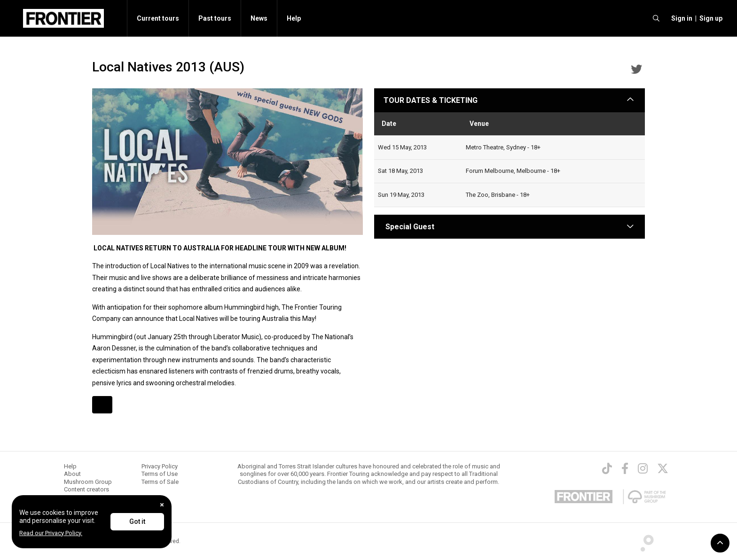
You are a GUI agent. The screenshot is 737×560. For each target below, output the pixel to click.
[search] (656, 18)
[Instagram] (643, 468)
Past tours (215, 18)
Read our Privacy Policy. (51, 533)
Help (294, 18)
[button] (680, 18)
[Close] (162, 505)
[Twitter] (663, 468)
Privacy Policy (160, 466)
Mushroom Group (88, 482)
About (72, 474)
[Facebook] (625, 468)
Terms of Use (160, 474)
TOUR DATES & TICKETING (431, 100)
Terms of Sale (160, 482)
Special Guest (409, 227)
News (259, 18)
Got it (137, 521)
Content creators (86, 489)
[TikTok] (607, 468)
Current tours (158, 18)
